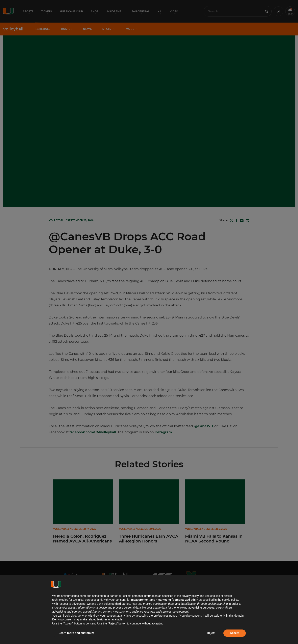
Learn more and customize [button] (77, 633)
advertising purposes (201, 608)
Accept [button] (235, 633)
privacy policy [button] (190, 596)
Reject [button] (211, 633)
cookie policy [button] (230, 600)
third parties (123, 604)
